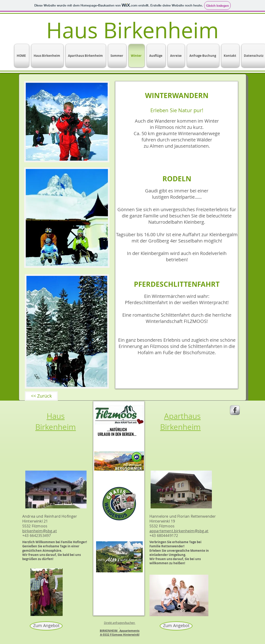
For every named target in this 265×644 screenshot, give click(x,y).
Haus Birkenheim (56, 421)
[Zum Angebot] (46, 626)
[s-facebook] (235, 410)
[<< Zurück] (41, 396)
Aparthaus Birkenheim (180, 421)
